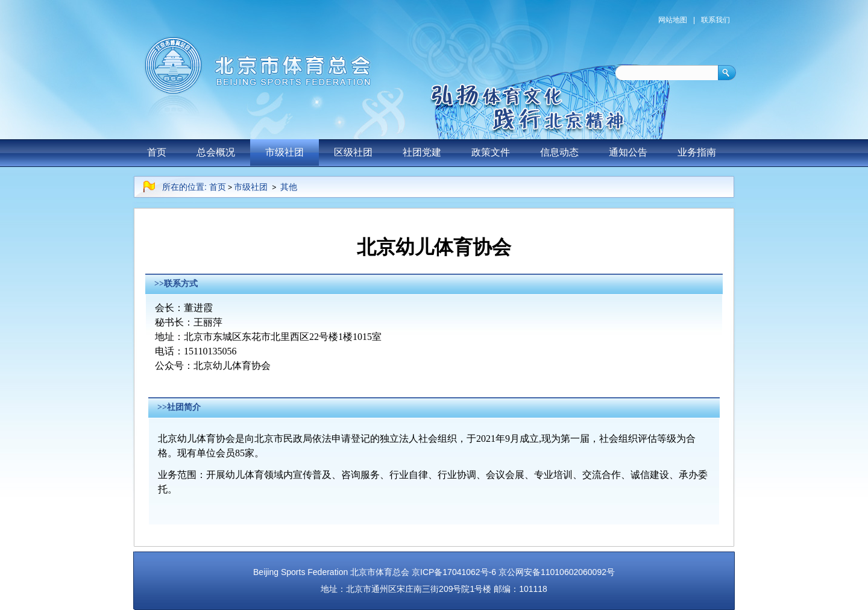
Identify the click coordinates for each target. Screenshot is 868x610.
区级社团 (353, 152)
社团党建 (422, 152)
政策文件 (491, 152)
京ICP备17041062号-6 (454, 572)
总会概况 (216, 152)
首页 (157, 152)
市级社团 (285, 152)
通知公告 (628, 152)
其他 (289, 187)
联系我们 (715, 20)
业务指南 (697, 152)
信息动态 (559, 152)
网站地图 (673, 20)
